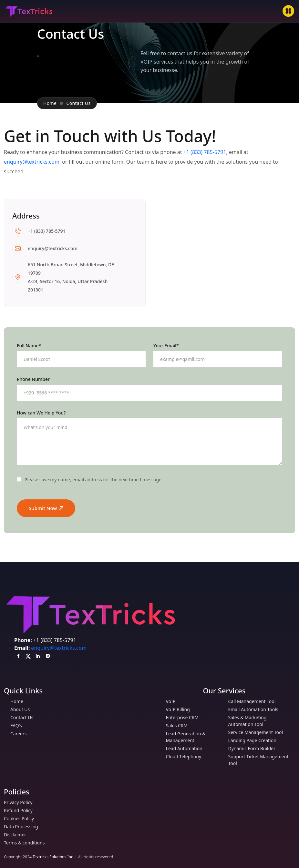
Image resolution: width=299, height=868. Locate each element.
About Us (22, 709)
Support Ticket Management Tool (262, 760)
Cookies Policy (21, 818)
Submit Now (46, 508)
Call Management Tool (254, 701)
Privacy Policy (20, 802)
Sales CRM (179, 725)
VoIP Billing (180, 709)
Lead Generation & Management (193, 737)
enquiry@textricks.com (32, 162)
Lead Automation (186, 748)
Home (50, 103)
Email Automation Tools (255, 709)
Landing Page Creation (254, 740)
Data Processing (23, 827)
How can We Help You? (41, 413)
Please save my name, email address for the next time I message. (94, 480)
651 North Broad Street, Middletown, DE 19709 (71, 269)
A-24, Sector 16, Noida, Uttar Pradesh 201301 (68, 286)
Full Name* (29, 346)
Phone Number (33, 379)
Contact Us (24, 717)
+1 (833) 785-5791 (205, 152)
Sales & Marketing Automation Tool (262, 721)
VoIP (173, 701)
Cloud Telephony (186, 756)
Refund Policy (20, 810)
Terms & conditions (26, 843)
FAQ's (18, 725)
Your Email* (166, 346)
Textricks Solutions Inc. (53, 857)
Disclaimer (17, 835)
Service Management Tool (258, 732)
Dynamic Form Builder (254, 748)
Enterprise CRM (185, 717)
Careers (21, 734)
